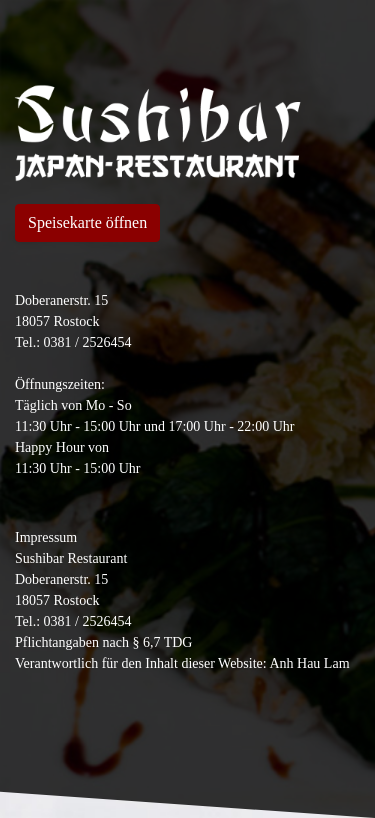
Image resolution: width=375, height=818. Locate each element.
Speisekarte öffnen (87, 222)
